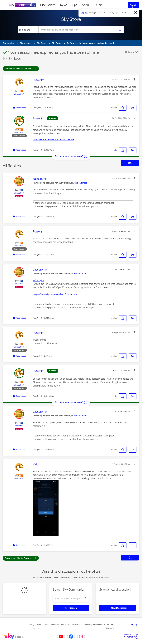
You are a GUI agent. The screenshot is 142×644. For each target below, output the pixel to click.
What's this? (19, 94)
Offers (99, 5)
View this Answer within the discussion (53, 140)
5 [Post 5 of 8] (37, 356)
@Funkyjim (38, 280)
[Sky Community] (22, 5)
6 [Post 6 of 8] (37, 150)
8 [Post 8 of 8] (37, 545)
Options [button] (129, 52)
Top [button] (136, 625)
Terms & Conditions (51, 625)
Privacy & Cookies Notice (70, 625)
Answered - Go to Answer (21, 68)
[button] (135, 79)
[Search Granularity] (28, 30)
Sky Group (109, 628)
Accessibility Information (92, 625)
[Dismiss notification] (136, 12)
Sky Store (71, 19)
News (64, 5)
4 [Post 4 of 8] (37, 318)
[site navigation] (4, 5)
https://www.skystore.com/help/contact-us (55, 294)
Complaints (109, 625)
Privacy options (35, 625)
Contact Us (34, 628)
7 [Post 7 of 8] (37, 450)
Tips (75, 5)
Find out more (81, 183)
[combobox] (77, 30)
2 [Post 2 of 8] (37, 217)
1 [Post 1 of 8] (37, 108)
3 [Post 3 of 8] (37, 255)
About (86, 5)
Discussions (48, 5)
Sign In (134, 5)
